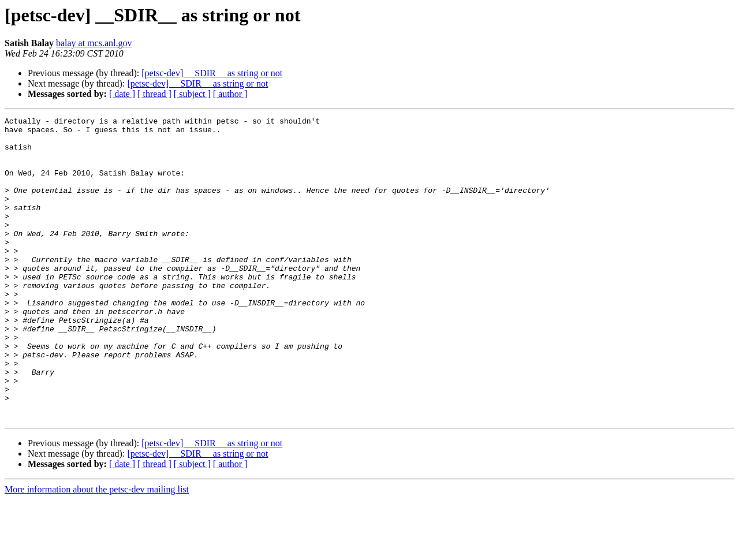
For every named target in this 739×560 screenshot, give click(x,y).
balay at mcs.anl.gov (94, 43)
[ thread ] (154, 94)
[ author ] (230, 94)
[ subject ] (192, 94)
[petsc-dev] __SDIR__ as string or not (212, 73)
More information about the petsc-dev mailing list (97, 550)
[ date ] (122, 94)
